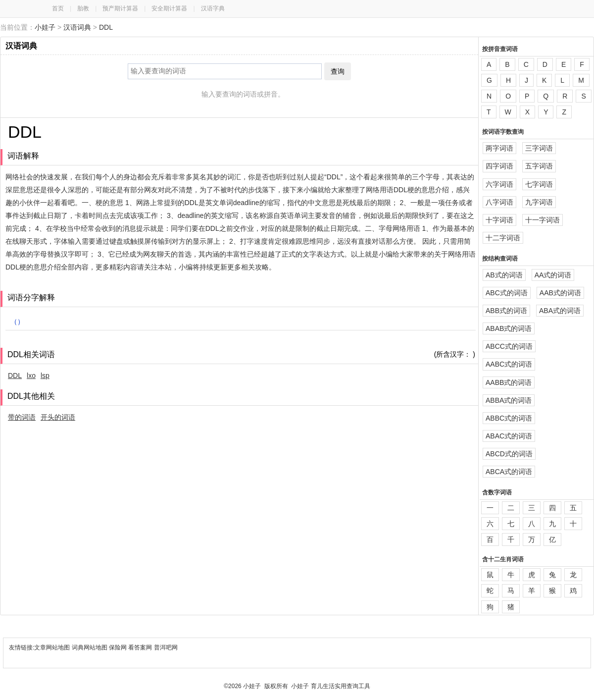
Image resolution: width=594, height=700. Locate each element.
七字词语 (539, 184)
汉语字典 (213, 8)
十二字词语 (503, 238)
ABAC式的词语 (509, 436)
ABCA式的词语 (509, 472)
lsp (45, 376)
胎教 (83, 8)
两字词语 (499, 148)
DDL (106, 27)
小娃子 (45, 27)
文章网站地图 (53, 647)
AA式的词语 (553, 275)
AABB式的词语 (509, 382)
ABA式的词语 (560, 311)
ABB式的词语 (506, 311)
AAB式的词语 (560, 293)
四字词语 (499, 166)
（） (17, 322)
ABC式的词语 (507, 293)
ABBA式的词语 (509, 400)
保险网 (118, 647)
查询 (338, 71)
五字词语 (539, 166)
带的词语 (22, 417)
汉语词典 (77, 27)
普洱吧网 (166, 647)
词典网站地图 (90, 647)
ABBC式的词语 (509, 418)
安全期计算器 (169, 8)
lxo (31, 376)
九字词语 (539, 202)
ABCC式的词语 (509, 346)
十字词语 (499, 220)
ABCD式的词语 (509, 454)
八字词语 (499, 202)
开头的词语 (58, 417)
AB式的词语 (504, 275)
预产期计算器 (120, 8)
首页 (58, 8)
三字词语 (539, 148)
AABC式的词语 (509, 364)
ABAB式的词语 (509, 328)
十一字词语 (543, 220)
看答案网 (140, 647)
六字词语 (499, 184)
